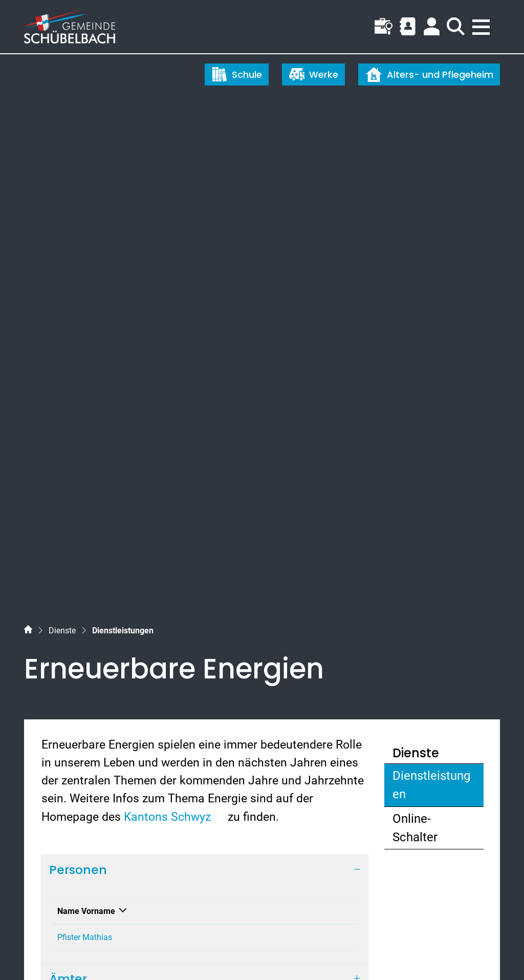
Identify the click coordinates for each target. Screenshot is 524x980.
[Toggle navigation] (483, 24)
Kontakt (244, 417)
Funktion (138, 417)
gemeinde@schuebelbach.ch (107, 791)
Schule (237, 74)
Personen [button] (78, 363)
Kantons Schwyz (174, 310)
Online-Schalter (415, 322)
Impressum (170, 953)
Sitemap (37, 953)
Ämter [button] (68, 497)
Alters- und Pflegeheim (429, 74)
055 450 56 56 (69, 773)
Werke (314, 74)
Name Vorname (74, 411)
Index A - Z (76, 953)
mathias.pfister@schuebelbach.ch (291, 443)
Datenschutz (122, 953)
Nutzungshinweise (226, 953)
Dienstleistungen (431, 281)
